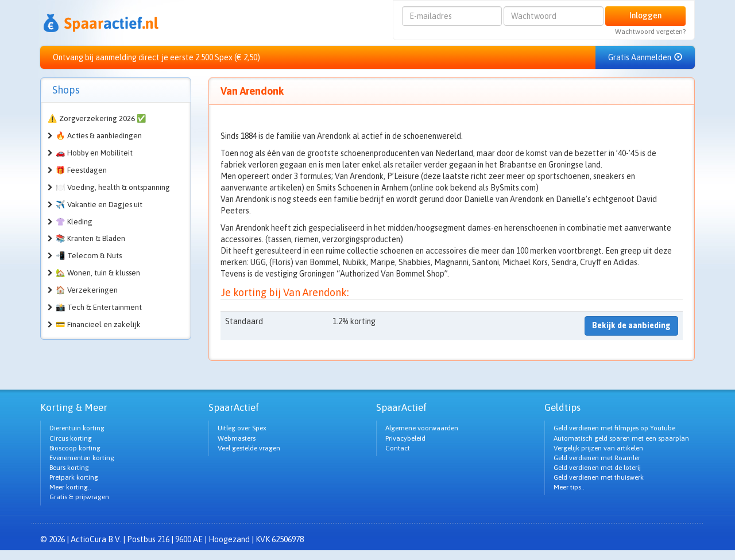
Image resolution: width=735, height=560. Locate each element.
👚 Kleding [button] (74, 222)
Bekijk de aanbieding (631, 325)
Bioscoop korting (75, 448)
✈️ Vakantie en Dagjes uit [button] (99, 205)
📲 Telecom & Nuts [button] (89, 256)
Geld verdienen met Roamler (597, 458)
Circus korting (71, 438)
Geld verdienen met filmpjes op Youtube (614, 428)
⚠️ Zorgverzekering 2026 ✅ (97, 118)
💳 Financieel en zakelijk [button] (98, 324)
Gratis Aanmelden (645, 57)
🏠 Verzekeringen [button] (87, 290)
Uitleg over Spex (242, 428)
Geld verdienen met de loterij (597, 468)
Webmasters (237, 438)
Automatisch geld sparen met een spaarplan (621, 438)
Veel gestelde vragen (249, 448)
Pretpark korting (74, 477)
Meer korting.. (70, 487)
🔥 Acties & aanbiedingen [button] (99, 136)
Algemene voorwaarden (422, 428)
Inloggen (645, 15)
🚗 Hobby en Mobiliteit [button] (94, 153)
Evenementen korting (82, 458)
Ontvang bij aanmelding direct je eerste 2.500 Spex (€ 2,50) (156, 57)
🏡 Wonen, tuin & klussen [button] (98, 273)
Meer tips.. (569, 487)
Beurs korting (69, 468)
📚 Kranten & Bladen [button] (90, 238)
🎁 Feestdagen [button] (81, 170)
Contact (398, 448)
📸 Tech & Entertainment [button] (99, 307)
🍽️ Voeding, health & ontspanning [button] (113, 187)
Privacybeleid (405, 438)
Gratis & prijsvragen (79, 497)
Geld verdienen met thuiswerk (599, 477)
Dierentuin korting (77, 428)
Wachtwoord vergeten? (650, 32)
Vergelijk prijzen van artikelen (598, 448)
